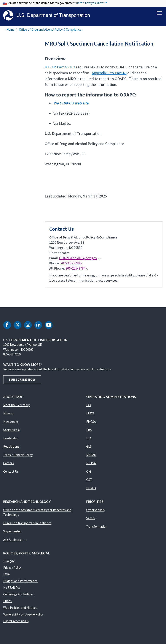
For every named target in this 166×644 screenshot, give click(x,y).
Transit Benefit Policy (18, 455)
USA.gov (9, 561)
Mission (8, 414)
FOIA (6, 575)
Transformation (97, 527)
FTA (89, 439)
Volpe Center (12, 532)
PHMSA (91, 489)
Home (10, 30)
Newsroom (11, 422)
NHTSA (91, 464)
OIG (89, 472)
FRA (89, 431)
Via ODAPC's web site (71, 104)
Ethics (7, 602)
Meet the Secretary (16, 406)
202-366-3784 (72, 264)
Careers (9, 464)
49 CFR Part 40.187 (60, 68)
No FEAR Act (12, 588)
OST (89, 481)
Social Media (11, 431)
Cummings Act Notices (18, 595)
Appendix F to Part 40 (109, 73)
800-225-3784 (77, 269)
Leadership (11, 439)
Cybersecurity (96, 511)
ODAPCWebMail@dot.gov (80, 259)
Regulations (11, 447)
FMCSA (91, 422)
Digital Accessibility (16, 622)
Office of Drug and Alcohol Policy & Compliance (50, 30)
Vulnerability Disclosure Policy (23, 615)
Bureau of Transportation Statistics (27, 524)
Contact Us (11, 472)
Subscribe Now (22, 380)
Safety (91, 519)
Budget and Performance (20, 582)
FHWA (90, 414)
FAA (89, 406)
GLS (89, 447)
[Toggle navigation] (159, 13)
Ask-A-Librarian (15, 540)
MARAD (91, 455)
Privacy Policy (12, 568)
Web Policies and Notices (20, 608)
